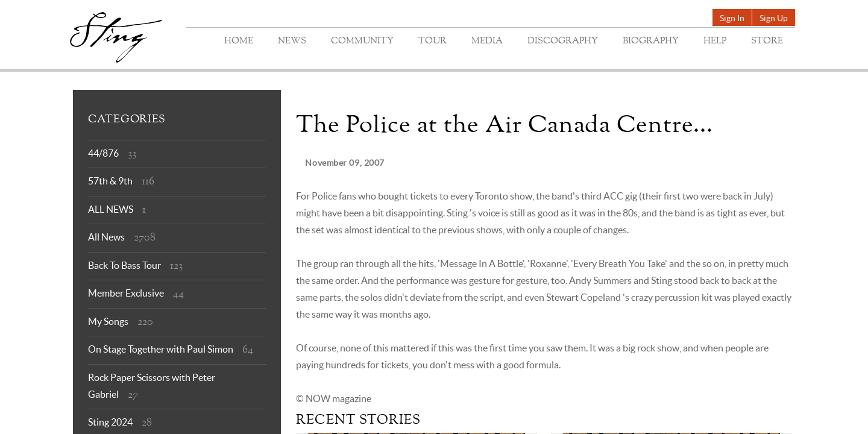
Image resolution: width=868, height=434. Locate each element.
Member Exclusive (126, 293)
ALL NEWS (111, 209)
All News (106, 237)
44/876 (103, 153)
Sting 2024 (110, 422)
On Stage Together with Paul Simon (161, 349)
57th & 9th (110, 181)
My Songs (108, 321)
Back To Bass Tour (124, 265)
